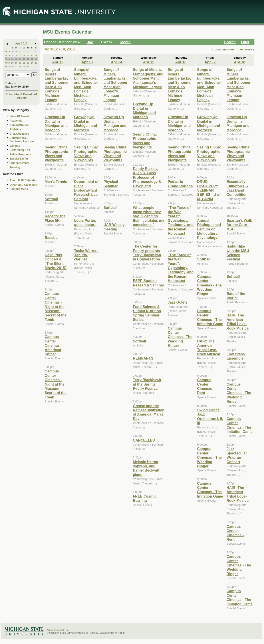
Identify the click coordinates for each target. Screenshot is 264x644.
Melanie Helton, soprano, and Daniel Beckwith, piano (147, 468)
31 (20, 51)
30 (16, 51)
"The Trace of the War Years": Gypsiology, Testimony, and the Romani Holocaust (181, 220)
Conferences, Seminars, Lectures (22, 140)
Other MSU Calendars (23, 185)
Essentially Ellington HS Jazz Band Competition (237, 188)
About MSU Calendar (23, 180)
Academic (16, 121)
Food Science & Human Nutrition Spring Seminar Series (147, 313)
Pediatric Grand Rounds (180, 184)
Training (15, 167)
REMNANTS (143, 358)
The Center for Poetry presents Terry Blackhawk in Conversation (147, 253)
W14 (8, 51)
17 (32, 59)
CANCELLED (144, 440)
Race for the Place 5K (55, 218)
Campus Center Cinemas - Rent (206, 386)
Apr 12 (58, 62)
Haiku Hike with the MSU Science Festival (238, 253)
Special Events (19, 159)
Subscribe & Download (21, 94)
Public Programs (20, 154)
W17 (8, 63)
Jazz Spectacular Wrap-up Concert (237, 455)
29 (12, 51)
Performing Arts (20, 150)
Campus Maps (19, 189)
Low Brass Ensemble (236, 356)
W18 (8, 67)
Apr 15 (149, 62)
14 (20, 59)
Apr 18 (240, 62)
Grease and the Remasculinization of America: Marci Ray (149, 412)
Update (22, 98)
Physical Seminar (111, 184)
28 (20, 67)
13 (16, 59)
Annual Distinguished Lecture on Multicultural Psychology (209, 229)
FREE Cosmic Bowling (145, 498)
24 (32, 63)
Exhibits (15, 146)
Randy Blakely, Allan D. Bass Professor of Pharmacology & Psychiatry (147, 177)
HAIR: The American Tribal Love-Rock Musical (209, 348)
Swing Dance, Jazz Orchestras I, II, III (210, 416)
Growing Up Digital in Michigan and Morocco (56, 123)
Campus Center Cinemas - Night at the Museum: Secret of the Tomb (56, 306)
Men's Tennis (56, 182)
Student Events (19, 163)
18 (36, 59)
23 (28, 63)
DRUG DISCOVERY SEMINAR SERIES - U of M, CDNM (209, 190)
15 (24, 59)
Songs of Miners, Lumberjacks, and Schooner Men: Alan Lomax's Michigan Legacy (57, 85)
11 (36, 55)
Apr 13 (87, 62)
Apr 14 (117, 62)
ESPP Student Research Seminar (148, 283)
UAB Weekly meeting (114, 227)
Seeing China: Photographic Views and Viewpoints (57, 154)
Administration (19, 125)
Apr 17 (210, 62)
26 (12, 67)
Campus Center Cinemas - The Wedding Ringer (180, 337)
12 (12, 59)
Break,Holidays (19, 134)
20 (16, 63)
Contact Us (62, 630)
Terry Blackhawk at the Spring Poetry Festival (147, 384)
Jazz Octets (178, 302)
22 (24, 63)
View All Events (19, 116)
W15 (8, 55)
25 (36, 63)
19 (12, 63)
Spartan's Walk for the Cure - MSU (239, 225)
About (50, 630)
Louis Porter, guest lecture (85, 223)
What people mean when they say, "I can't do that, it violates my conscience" (148, 216)
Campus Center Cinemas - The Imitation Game (210, 317)
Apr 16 (181, 62)
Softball (51, 199)
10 (32, 55)
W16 (8, 59)
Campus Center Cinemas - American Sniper (53, 345)
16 (28, 59)
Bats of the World (236, 296)
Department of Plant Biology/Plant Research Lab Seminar (86, 190)
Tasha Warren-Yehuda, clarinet (86, 255)
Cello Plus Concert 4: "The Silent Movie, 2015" (56, 261)
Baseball (52, 238)
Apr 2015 (21, 43)
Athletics (15, 129)
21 (20, 63)
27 (16, 67)
